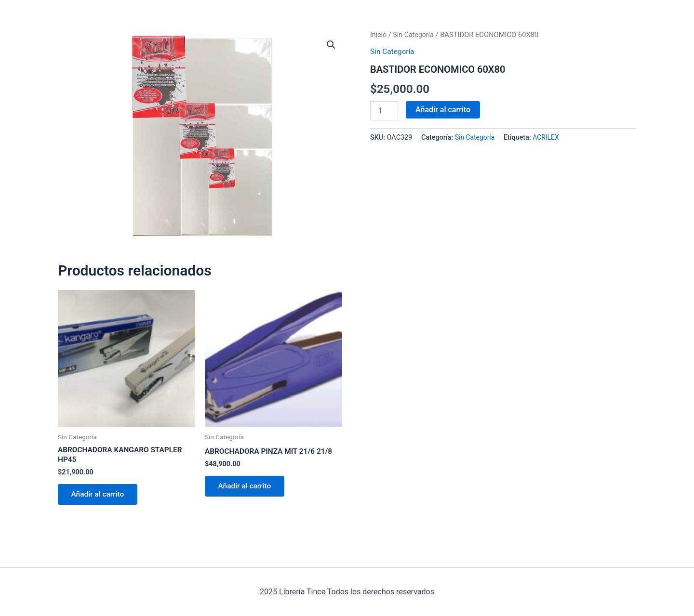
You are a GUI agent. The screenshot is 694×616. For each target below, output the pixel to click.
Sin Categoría (415, 35)
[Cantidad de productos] (384, 110)
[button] (331, 45)
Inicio (379, 35)
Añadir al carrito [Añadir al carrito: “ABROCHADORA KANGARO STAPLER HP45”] (100, 496)
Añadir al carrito (443, 109)
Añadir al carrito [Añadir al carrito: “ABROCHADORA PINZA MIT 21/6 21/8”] (247, 488)
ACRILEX (547, 138)
